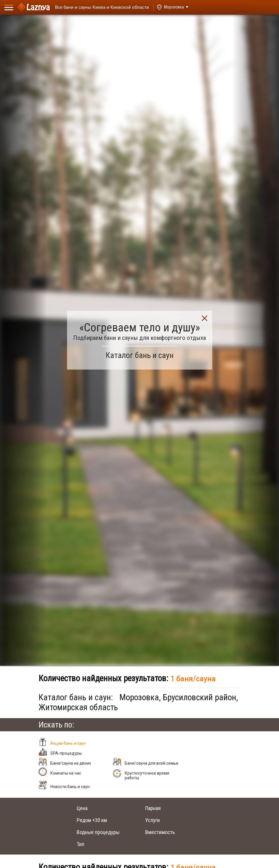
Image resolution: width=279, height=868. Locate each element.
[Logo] (34, 7)
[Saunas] (99, 7)
